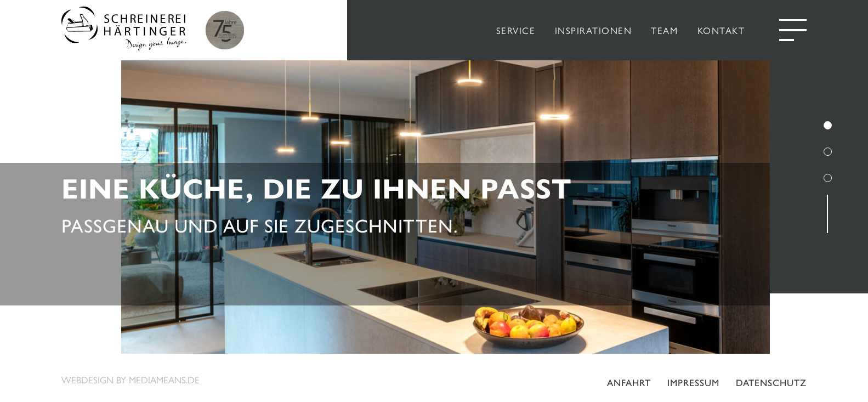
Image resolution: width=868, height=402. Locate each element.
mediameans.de (164, 380)
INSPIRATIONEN (594, 30)
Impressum (693, 383)
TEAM (664, 30)
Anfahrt (629, 383)
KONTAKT (721, 30)
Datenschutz (771, 383)
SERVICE (516, 30)
